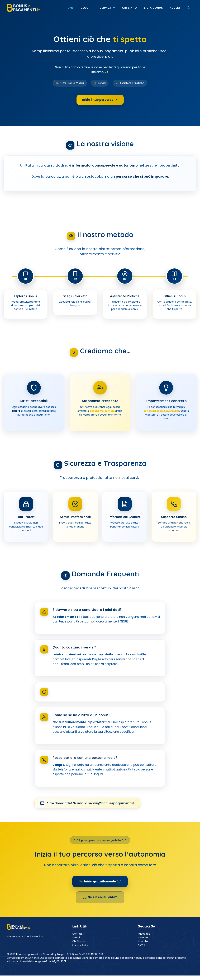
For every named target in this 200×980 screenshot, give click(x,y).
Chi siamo (130, 8)
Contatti (77, 934)
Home (70, 8)
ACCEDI (175, 8)
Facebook (144, 934)
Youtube (143, 941)
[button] (188, 8)
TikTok (142, 945)
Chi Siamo (78, 941)
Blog (89, 8)
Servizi (109, 8)
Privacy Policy (80, 945)
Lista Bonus (153, 8)
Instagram (144, 938)
